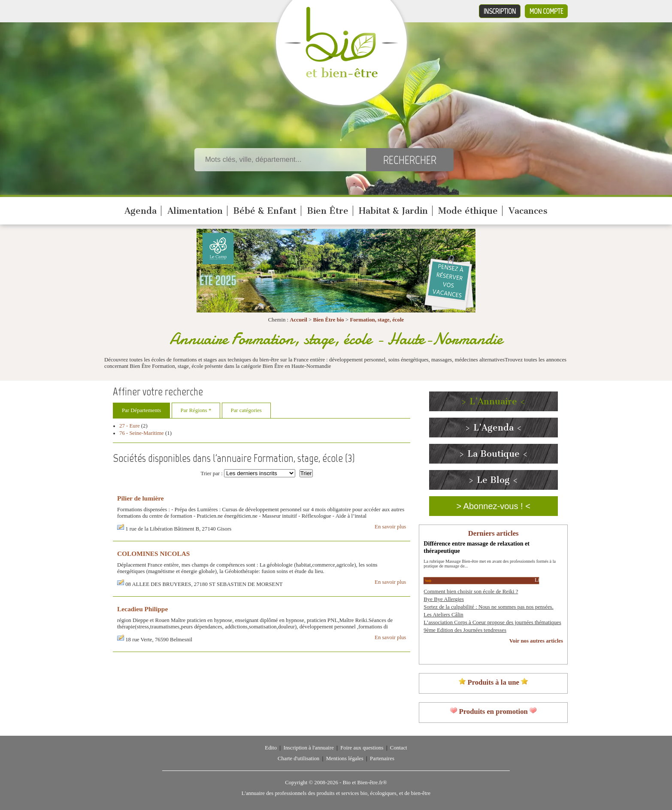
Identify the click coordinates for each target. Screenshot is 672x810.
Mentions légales (345, 758)
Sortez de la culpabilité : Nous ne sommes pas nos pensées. (488, 607)
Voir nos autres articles (536, 641)
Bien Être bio (328, 320)
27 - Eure (130, 426)
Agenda (141, 211)
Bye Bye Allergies (444, 599)
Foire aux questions (362, 748)
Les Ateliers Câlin (443, 615)
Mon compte (546, 11)
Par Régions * (196, 410)
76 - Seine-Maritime (142, 433)
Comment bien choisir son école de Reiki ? (471, 592)
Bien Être (328, 211)
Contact (399, 748)
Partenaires (382, 758)
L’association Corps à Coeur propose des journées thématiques (492, 622)
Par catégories (246, 410)
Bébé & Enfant (265, 211)
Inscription (500, 11)
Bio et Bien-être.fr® (365, 783)
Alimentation (195, 211)
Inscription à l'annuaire (308, 748)
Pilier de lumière (141, 498)
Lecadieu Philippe (142, 609)
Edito (271, 748)
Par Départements (141, 410)
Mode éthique (468, 211)
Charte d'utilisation (298, 758)
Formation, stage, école (377, 320)
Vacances (528, 211)
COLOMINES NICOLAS (153, 554)
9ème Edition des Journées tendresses (465, 630)
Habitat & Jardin (393, 211)
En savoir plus (390, 527)
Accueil (298, 320)
